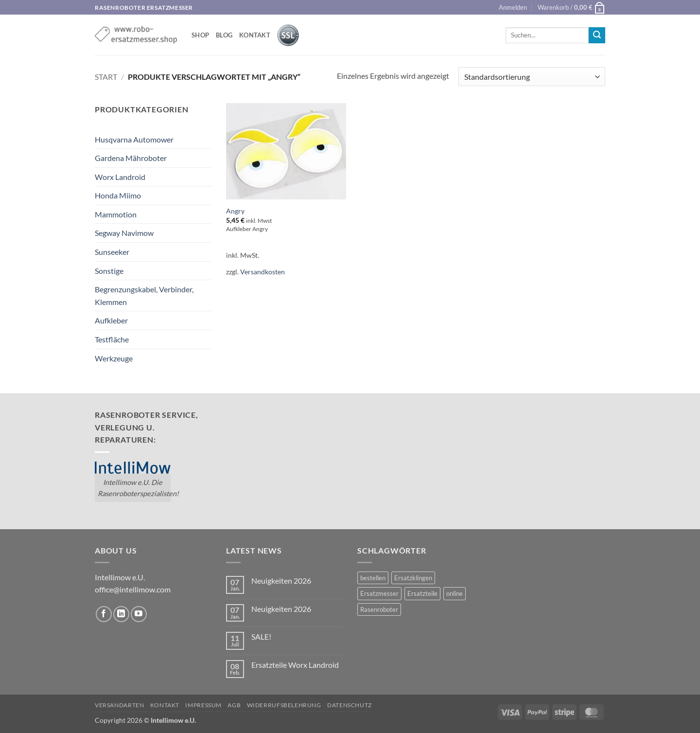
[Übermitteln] (597, 36)
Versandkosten (262, 272)
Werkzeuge (114, 358)
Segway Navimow (124, 233)
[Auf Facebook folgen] (104, 614)
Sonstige (109, 271)
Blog (224, 35)
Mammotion (116, 214)
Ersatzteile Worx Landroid (295, 665)
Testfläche (112, 339)
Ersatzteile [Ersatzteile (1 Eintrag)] (422, 593)
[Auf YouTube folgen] (139, 614)
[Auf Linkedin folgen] (121, 614)
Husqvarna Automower (134, 139)
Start (106, 77)
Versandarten (119, 705)
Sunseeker (112, 252)
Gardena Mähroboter (131, 158)
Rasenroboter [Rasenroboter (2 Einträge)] (379, 609)
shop (200, 35)
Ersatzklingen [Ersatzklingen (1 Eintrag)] (413, 578)
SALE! (261, 636)
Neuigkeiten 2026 (281, 581)
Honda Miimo (118, 195)
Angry (235, 211)
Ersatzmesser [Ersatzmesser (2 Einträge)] (379, 593)
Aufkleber (111, 320)
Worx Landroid (120, 177)
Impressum (203, 705)
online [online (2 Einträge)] (455, 593)
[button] (513, 7)
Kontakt (255, 35)
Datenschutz (350, 705)
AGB (234, 705)
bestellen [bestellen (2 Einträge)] (373, 578)
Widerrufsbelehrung (284, 705)
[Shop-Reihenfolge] (532, 77)
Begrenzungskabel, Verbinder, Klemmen (144, 295)
